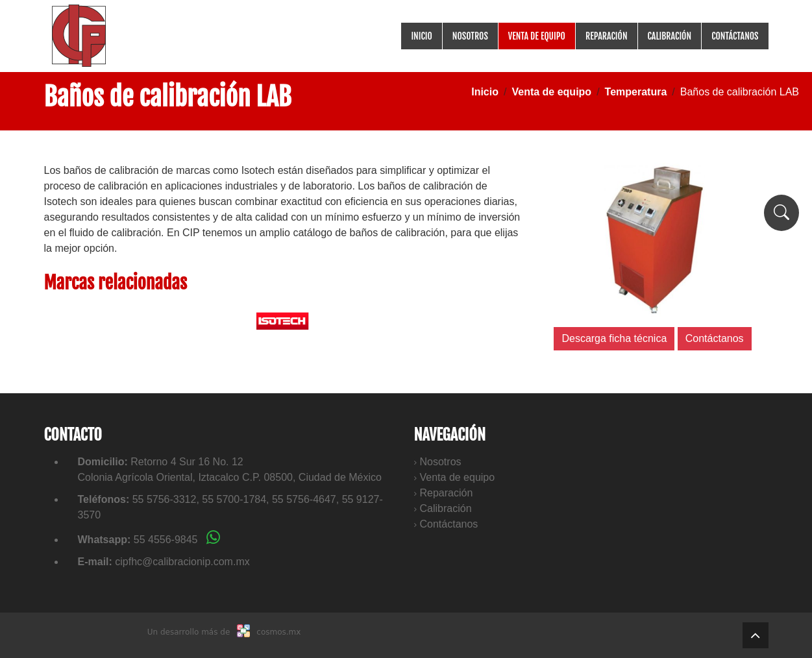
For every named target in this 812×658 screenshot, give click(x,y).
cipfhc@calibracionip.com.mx (182, 562)
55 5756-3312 (165, 499)
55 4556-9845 (177, 540)
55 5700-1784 (234, 499)
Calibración (670, 36)
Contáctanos (735, 36)
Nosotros (470, 36)
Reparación (607, 36)
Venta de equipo (537, 36)
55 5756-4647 (304, 499)
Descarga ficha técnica (614, 338)
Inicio (421, 36)
